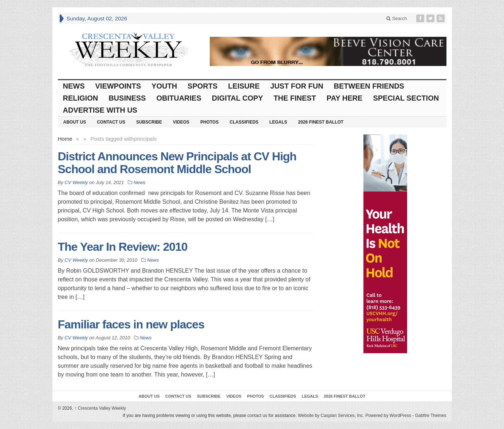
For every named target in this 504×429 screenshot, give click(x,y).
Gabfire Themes (431, 416)
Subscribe (149, 122)
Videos (181, 122)
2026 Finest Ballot (321, 122)
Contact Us (111, 122)
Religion (81, 98)
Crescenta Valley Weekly (100, 408)
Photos (209, 122)
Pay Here (345, 98)
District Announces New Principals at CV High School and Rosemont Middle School (177, 163)
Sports (202, 86)
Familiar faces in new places (131, 324)
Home (65, 139)
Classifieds (244, 122)
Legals (278, 122)
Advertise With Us (100, 110)
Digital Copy (237, 98)
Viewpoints (118, 86)
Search (397, 18)
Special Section (406, 98)
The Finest (295, 98)
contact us (257, 416)
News (74, 86)
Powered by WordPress (388, 416)
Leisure (244, 86)
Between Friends (369, 86)
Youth (164, 86)
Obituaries (179, 98)
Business (127, 98)
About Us (75, 122)
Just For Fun (297, 86)
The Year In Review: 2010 (123, 247)
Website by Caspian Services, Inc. (331, 416)
